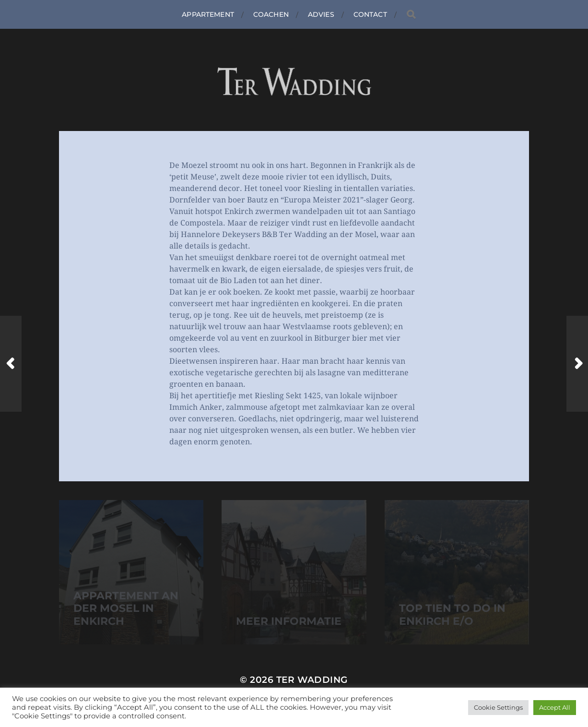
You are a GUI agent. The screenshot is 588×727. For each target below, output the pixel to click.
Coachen (271, 14)
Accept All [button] (555, 707)
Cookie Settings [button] (498, 707)
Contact (370, 14)
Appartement (208, 14)
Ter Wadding (312, 680)
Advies (321, 14)
